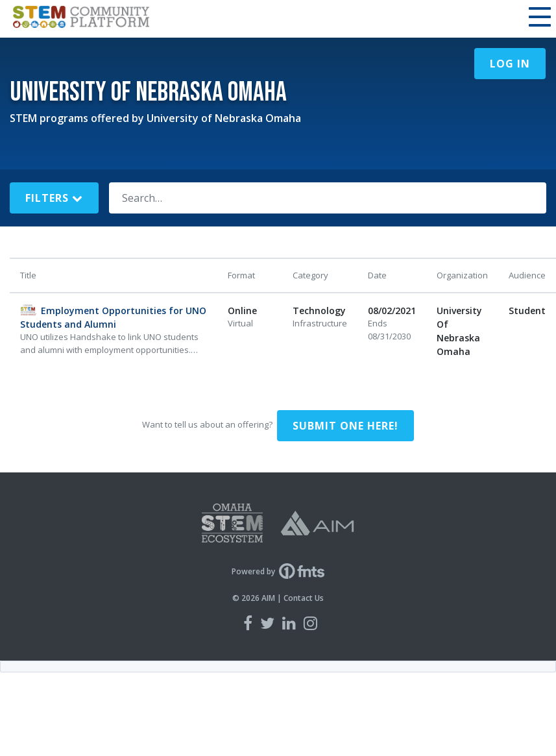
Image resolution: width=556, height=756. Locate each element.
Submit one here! (345, 426)
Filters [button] (54, 198)
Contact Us (304, 598)
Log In (510, 64)
